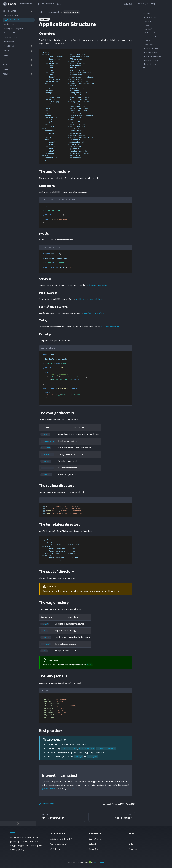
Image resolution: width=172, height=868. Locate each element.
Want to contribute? (58, 844)
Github (132, 844)
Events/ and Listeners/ (153, 37)
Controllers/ (149, 21)
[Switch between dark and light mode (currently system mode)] (167, 4)
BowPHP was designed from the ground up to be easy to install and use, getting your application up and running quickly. (26, 844)
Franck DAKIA (99, 862)
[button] (18, 11)
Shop (154, 4)
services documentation (96, 285)
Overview (147, 14)
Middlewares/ (150, 33)
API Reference (56, 849)
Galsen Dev (94, 844)
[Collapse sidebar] (18, 823)
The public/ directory (151, 60)
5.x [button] (58, 4)
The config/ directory (151, 49)
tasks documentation (110, 327)
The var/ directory (150, 64)
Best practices (148, 72)
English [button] (128, 4)
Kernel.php (149, 45)
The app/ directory (150, 18)
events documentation (94, 313)
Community (143, 4)
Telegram (133, 849)
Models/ (148, 25)
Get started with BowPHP (61, 839)
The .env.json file (149, 68)
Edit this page (46, 804)
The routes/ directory (151, 53)
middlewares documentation (89, 299)
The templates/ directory (152, 56)
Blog (37, 4)
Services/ (148, 29)
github (72, 789)
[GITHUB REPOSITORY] (162, 4)
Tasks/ (147, 41)
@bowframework (49, 789)
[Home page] (41, 12)
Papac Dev (94, 849)
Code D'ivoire (95, 839)
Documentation (26, 4)
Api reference (48, 4)
